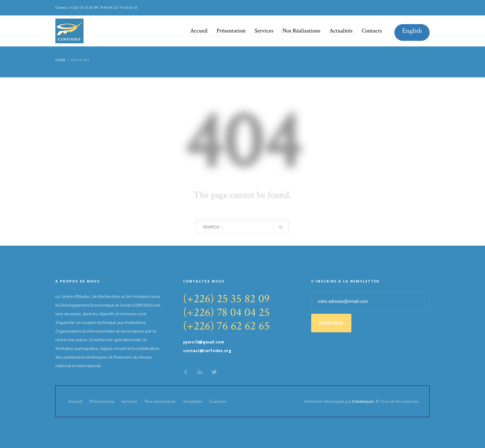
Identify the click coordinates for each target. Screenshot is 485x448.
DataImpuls (363, 401)
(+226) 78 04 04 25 (226, 312)
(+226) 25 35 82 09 (226, 299)
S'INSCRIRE (331, 323)
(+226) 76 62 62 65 (226, 326)
